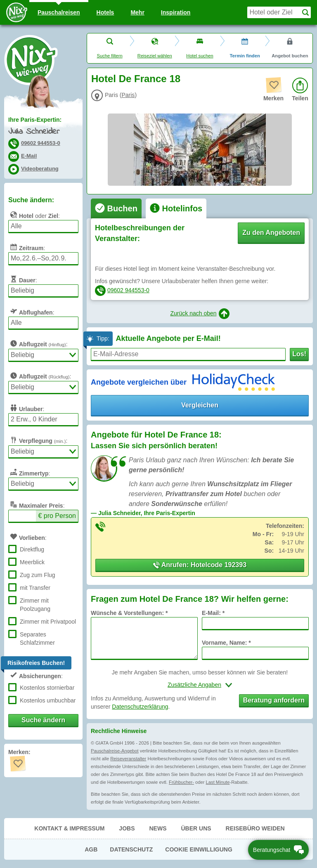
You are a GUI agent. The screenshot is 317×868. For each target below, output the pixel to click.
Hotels (105, 12)
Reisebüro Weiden (255, 828)
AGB (91, 849)
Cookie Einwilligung (199, 849)
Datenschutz (131, 849)
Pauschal (59, 12)
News (158, 828)
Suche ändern (43, 720)
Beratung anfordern (274, 700)
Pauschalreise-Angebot (115, 751)
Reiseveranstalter (128, 759)
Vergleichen (200, 405)
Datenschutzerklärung (140, 707)
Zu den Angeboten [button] (271, 233)
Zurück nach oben (200, 314)
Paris (128, 95)
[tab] (116, 208)
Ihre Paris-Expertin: (35, 120)
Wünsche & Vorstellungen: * (129, 613)
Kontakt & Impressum (69, 828)
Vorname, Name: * (226, 643)
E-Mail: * (213, 613)
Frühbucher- (181, 782)
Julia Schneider (34, 132)
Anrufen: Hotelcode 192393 (200, 565)
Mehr (137, 12)
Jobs (127, 828)
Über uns (196, 828)
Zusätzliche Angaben (194, 685)
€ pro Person (57, 516)
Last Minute (218, 782)
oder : (34, 215)
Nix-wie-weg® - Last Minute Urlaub (31, 60)
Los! (299, 354)
